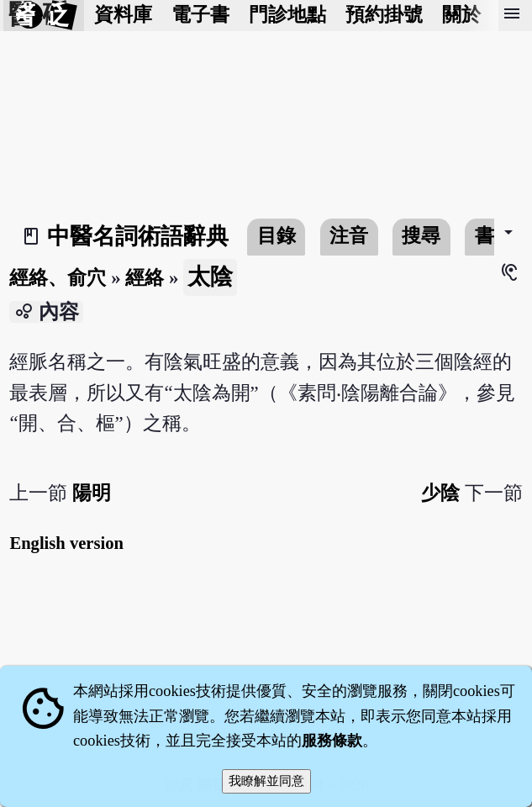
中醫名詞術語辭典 (138, 236)
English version (66, 543)
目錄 (277, 236)
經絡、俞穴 (58, 278)
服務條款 (332, 741)
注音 (349, 236)
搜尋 (421, 236)
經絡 (145, 278)
